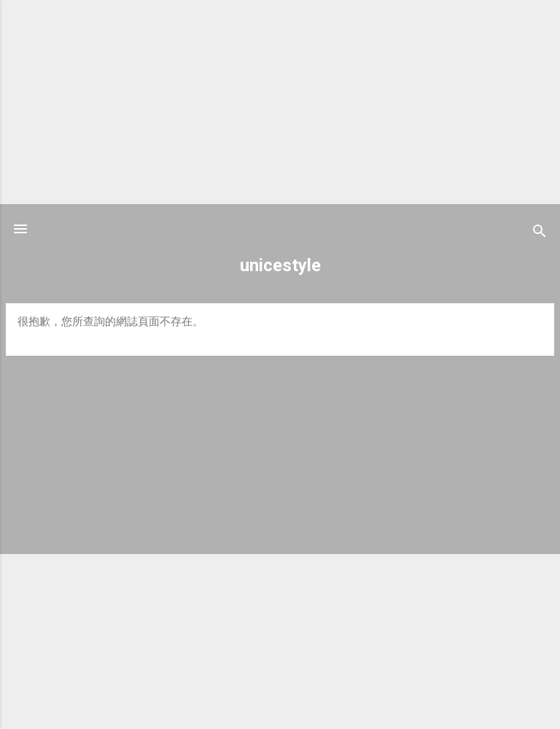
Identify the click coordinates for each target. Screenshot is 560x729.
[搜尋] (540, 234)
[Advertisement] (280, 102)
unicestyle (280, 265)
